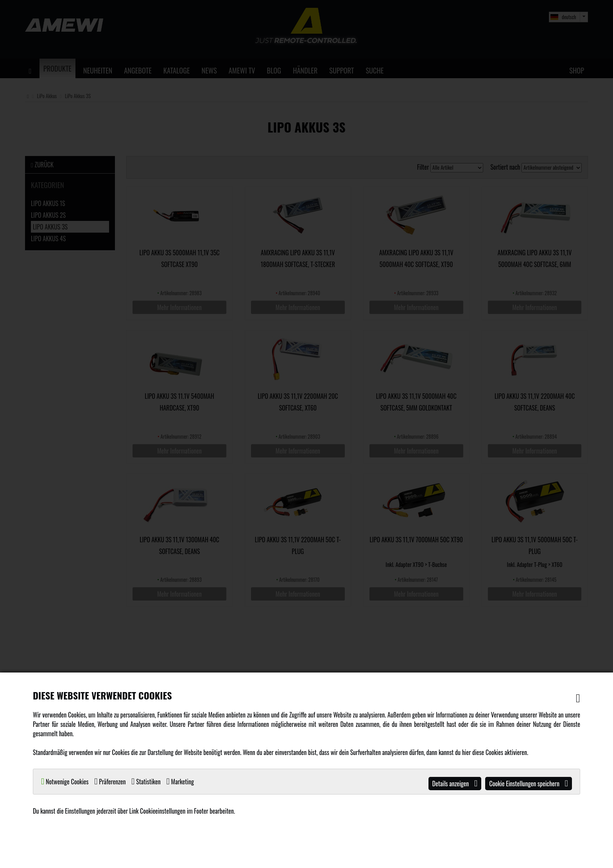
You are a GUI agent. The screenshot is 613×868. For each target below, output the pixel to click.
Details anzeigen (455, 784)
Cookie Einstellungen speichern (529, 784)
